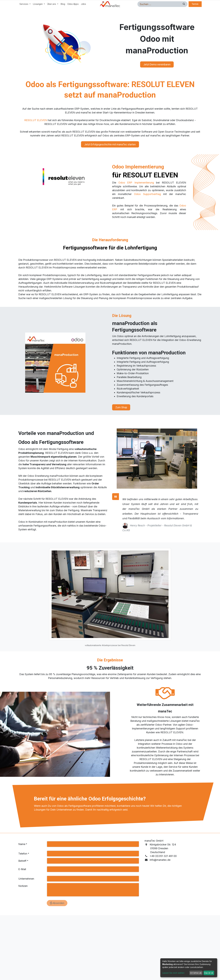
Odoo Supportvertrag (147, 194)
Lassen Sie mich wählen (173, 973)
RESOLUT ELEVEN (36, 120)
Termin (195, 4)
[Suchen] (183, 4)
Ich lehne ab (196, 973)
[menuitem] (25, 4)
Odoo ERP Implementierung (136, 183)
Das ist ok (209, 973)
